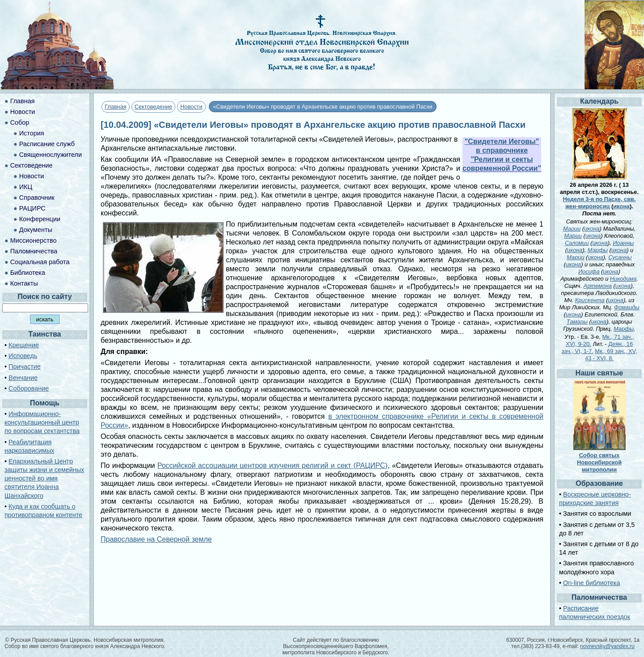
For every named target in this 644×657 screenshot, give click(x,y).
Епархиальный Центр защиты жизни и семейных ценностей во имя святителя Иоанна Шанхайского (44, 478)
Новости (191, 107)
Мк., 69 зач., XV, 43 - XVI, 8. (611, 355)
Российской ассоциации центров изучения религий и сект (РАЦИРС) (273, 465)
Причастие (25, 366)
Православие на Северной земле (156, 539)
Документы (36, 230)
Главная (116, 107)
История (32, 133)
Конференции (40, 219)
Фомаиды (627, 307)
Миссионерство (34, 240)
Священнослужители (51, 155)
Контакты (24, 283)
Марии (572, 229)
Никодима (623, 279)
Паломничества (34, 251)
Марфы (598, 250)
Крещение (24, 345)
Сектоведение (153, 107)
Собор (20, 122)
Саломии (577, 243)
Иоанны (623, 243)
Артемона (598, 286)
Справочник (37, 198)
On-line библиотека (591, 583)
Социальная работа (40, 262)
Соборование (29, 388)
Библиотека (28, 273)
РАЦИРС (32, 208)
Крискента (590, 300)
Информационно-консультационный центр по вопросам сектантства (42, 422)
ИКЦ (26, 187)
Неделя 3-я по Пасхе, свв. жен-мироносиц (600, 203)
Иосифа (589, 272)
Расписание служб (47, 144)
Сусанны (620, 257)
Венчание (23, 378)
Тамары (577, 322)
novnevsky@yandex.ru (607, 646)
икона (621, 206)
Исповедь (23, 356)
